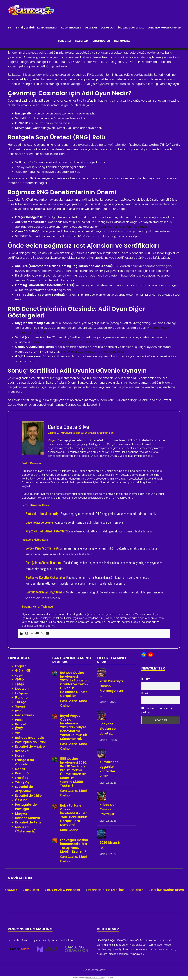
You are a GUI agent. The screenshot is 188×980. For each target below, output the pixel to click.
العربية (19, 675)
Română (22, 773)
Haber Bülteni (101, 41)
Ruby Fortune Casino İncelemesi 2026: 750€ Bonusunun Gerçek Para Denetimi (74, 815)
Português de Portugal (26, 807)
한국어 (20, 680)
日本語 (20, 684)
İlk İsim (146, 679)
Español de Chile (28, 796)
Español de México (30, 746)
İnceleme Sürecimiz (131, 28)
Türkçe (21, 702)
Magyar (21, 814)
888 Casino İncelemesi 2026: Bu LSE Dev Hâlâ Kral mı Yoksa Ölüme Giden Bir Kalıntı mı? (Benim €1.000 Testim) (74, 772)
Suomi (20, 706)
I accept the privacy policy (157, 710)
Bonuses (32, 890)
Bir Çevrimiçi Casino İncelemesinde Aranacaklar (93, 352)
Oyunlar (91, 28)
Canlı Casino (69, 701)
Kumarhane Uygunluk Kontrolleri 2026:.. (109, 769)
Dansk (20, 769)
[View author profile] (33, 438)
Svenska (22, 751)
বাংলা (18, 733)
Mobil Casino (69, 830)
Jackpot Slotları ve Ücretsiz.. (108, 729)
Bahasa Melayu (28, 818)
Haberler (82, 41)
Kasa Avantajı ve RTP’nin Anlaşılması (123, 227)
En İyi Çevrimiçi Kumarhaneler (37, 28)
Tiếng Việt (23, 782)
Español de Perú (28, 822)
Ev (10, 28)
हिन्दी (19, 729)
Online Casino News (167, 890)
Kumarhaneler (71, 28)
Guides (138, 890)
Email (145, 693)
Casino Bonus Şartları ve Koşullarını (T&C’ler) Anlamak (68, 342)
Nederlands (25, 715)
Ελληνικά (21, 693)
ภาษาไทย (22, 778)
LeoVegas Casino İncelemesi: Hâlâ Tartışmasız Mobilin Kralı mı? (74, 846)
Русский (21, 724)
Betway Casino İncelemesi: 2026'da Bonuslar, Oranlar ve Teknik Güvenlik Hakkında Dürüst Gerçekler (74, 684)
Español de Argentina (24, 789)
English (21, 666)
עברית (19, 711)
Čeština (21, 800)
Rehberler (65, 41)
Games (12, 890)
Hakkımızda (122, 41)
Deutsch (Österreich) (25, 829)
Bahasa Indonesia (30, 738)
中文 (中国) (23, 671)
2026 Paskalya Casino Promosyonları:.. (111, 688)
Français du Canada (25, 762)
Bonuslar (107, 28)
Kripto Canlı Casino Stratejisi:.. (109, 809)
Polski (20, 720)
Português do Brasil (31, 742)
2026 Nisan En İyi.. (110, 845)
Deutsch (22, 689)
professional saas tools (94, 978)
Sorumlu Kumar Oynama (164, 28)
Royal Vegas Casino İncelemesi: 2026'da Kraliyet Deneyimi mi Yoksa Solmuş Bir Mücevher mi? (74, 727)
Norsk (20, 755)
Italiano (21, 697)
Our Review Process (63, 890)
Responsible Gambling (106, 890)
